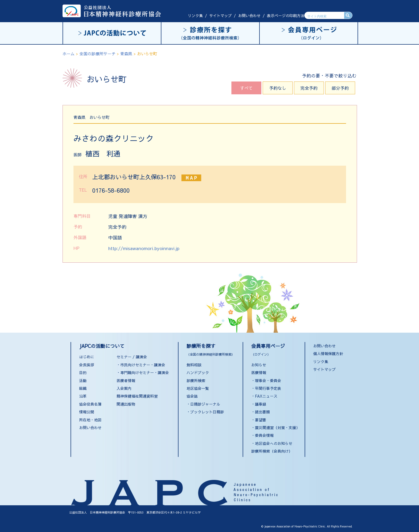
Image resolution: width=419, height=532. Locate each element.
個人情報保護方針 (328, 354)
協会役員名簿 (90, 404)
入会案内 (124, 388)
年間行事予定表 (268, 388)
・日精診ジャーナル (203, 404)
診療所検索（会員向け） (272, 451)
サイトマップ (220, 15)
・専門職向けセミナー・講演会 (143, 372)
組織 (83, 388)
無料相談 (194, 365)
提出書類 (262, 412)
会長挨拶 (87, 365)
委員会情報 (264, 435)
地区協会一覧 (198, 388)
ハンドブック (198, 372)
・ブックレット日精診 (205, 412)
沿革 (83, 396)
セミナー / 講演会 (132, 357)
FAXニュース (266, 396)
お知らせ (259, 365)
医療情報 (259, 372)
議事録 (261, 404)
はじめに (87, 357)
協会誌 (192, 396)
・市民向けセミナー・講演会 (141, 365)
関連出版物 (126, 404)
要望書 (261, 420)
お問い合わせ (249, 15)
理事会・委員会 (268, 380)
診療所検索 (196, 380)
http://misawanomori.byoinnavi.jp (144, 248)
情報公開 (87, 412)
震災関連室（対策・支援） (277, 428)
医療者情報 (126, 380)
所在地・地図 (90, 420)
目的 (83, 372)
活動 (83, 380)
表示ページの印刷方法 (286, 15)
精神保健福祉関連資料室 (137, 396)
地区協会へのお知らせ (274, 443)
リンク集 (195, 15)
